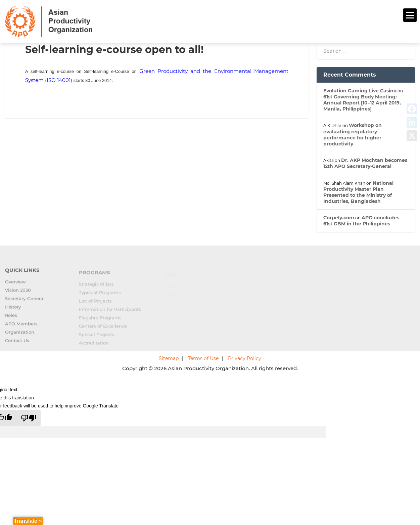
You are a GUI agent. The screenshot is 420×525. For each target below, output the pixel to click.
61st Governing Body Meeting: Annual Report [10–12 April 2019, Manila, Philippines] (362, 102)
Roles (11, 318)
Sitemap (169, 357)
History (13, 309)
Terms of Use (203, 357)
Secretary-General (25, 301)
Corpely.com (339, 217)
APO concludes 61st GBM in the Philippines (361, 220)
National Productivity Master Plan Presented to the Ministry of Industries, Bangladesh (358, 191)
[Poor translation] (29, 417)
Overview (15, 284)
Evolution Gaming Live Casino (360, 90)
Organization (20, 335)
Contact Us (17, 343)
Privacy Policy (245, 357)
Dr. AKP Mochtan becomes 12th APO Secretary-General (365, 162)
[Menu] (410, 15)
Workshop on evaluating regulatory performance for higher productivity (353, 134)
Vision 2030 (18, 293)
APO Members (21, 326)
